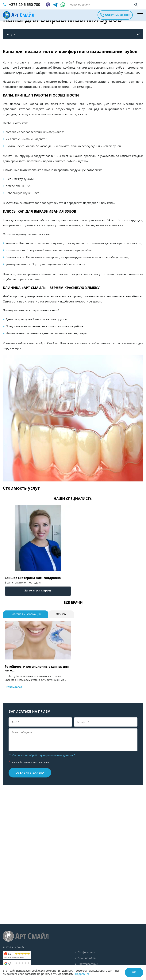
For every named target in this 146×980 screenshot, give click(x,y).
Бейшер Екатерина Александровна (33, 578)
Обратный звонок (115, 15)
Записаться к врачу (38, 590)
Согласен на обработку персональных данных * (42, 755)
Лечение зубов (87, 958)
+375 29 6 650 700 (25, 4)
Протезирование (88, 964)
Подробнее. (83, 974)
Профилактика (86, 952)
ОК (134, 972)
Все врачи (73, 603)
